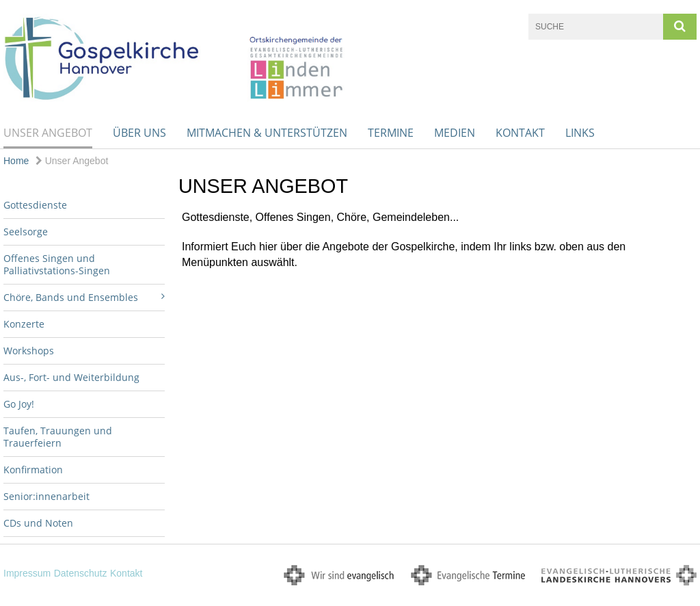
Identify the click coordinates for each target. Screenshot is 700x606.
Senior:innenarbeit (46, 496)
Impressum (27, 573)
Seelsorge (26, 232)
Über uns (139, 133)
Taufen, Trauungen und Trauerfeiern (58, 437)
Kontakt (520, 133)
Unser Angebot (48, 133)
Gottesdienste (35, 205)
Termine (391, 133)
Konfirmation (33, 470)
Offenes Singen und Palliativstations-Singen (57, 264)
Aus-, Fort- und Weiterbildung (71, 377)
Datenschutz (81, 573)
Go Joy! (19, 404)
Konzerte (24, 324)
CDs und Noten (38, 523)
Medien (455, 133)
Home (16, 161)
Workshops (29, 351)
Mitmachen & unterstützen (267, 133)
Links (580, 133)
